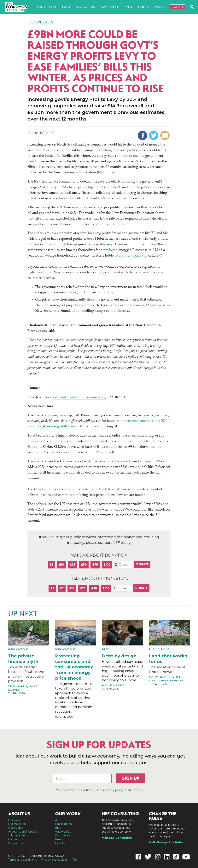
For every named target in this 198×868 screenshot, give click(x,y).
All (57, 820)
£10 (62, 564)
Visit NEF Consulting (117, 838)
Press (128, 7)
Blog (66, 7)
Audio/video (86, 7)
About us (19, 814)
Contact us (15, 839)
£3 (52, 588)
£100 (107, 564)
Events (144, 7)
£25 (73, 564)
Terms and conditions (23, 860)
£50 (84, 564)
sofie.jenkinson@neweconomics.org (79, 397)
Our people (16, 828)
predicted (111, 250)
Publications (46, 7)
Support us (15, 843)
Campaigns (110, 7)
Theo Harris (18, 686)
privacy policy (114, 790)
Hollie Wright (113, 685)
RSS (74, 860)
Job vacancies (17, 835)
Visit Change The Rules (166, 842)
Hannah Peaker (173, 680)
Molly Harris (159, 677)
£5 (52, 564)
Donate (178, 7)
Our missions (17, 824)
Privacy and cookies (54, 860)
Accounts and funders (23, 832)
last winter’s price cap (131, 256)
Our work (14, 820)
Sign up (131, 778)
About (160, 7)
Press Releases (40, 22)
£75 (95, 564)
